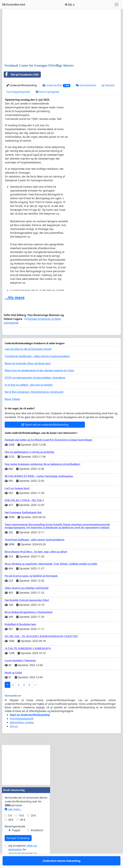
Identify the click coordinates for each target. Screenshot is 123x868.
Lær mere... (13, 818)
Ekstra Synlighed (47, 92)
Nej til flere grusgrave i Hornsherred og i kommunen (34, 401)
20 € (33, 825)
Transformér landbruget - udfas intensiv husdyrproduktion (37, 366)
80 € (23, 829)
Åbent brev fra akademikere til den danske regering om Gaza (39, 380)
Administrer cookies (22, 732)
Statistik (108, 85)
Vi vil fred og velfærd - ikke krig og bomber (29, 394)
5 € (10, 825)
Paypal (16, 840)
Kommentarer (86, 85)
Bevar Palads (12, 408)
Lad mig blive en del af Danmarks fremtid (28, 358)
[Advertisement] (61, 37)
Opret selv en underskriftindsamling (45, 434)
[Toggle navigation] (117, 4)
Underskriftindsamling (22, 85)
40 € (11, 829)
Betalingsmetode (15, 836)
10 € (21, 825)
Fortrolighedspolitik (18, 92)
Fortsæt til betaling (18, 847)
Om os (14, 736)
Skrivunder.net (14, 4)
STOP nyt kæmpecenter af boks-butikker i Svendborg (35, 387)
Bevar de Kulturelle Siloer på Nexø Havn (28, 373)
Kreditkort (37, 840)
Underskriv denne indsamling (37, 337)
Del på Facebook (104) (21, 75)
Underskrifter (56, 85)
